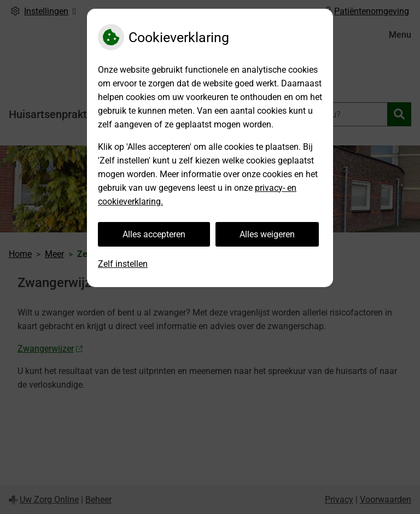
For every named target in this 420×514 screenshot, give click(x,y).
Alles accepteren (154, 234)
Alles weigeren (267, 234)
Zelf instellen (123, 264)
